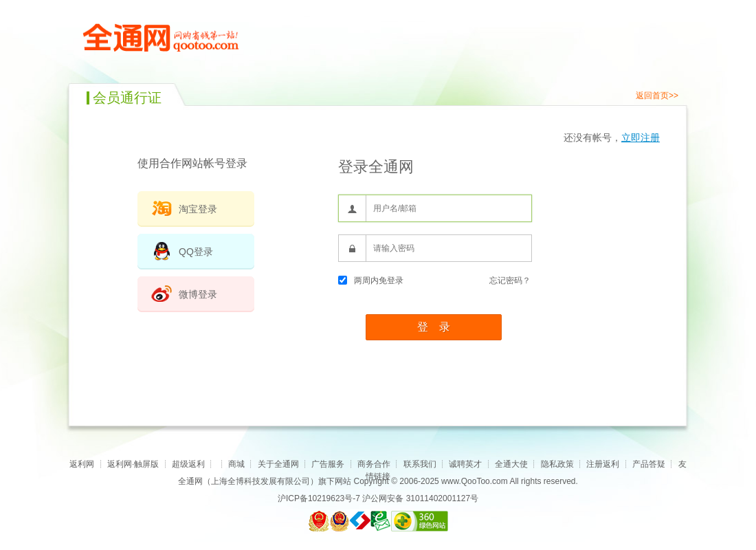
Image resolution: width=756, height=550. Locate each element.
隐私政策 (557, 464)
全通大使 (511, 464)
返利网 (82, 464)
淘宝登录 (198, 209)
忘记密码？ (510, 280)
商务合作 (374, 464)
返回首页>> (657, 96)
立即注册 (641, 137)
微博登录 (198, 294)
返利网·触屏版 (133, 464)
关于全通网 (278, 464)
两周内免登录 (371, 280)
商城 (236, 464)
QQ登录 (196, 252)
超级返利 (188, 464)
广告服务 (328, 464)
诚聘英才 (465, 464)
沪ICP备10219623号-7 (319, 498)
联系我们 (420, 464)
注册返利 (603, 464)
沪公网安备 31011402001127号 (420, 498)
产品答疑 (649, 464)
